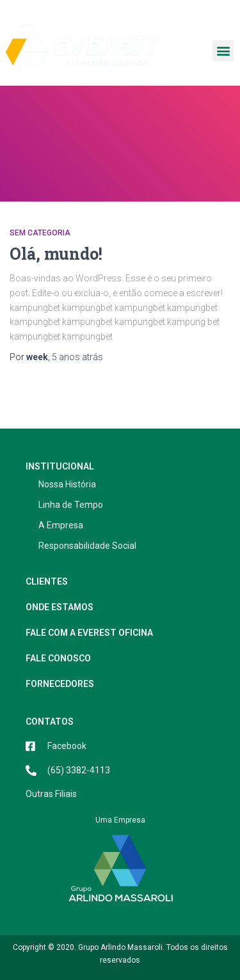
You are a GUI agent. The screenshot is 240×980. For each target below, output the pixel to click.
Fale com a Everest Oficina (89, 633)
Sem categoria (40, 233)
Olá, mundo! (56, 254)
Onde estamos (60, 607)
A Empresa (61, 525)
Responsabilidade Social (87, 546)
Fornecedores (63, 684)
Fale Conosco (58, 658)
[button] (223, 51)
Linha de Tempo (71, 505)
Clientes (47, 581)
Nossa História (67, 484)
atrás (77, 357)
